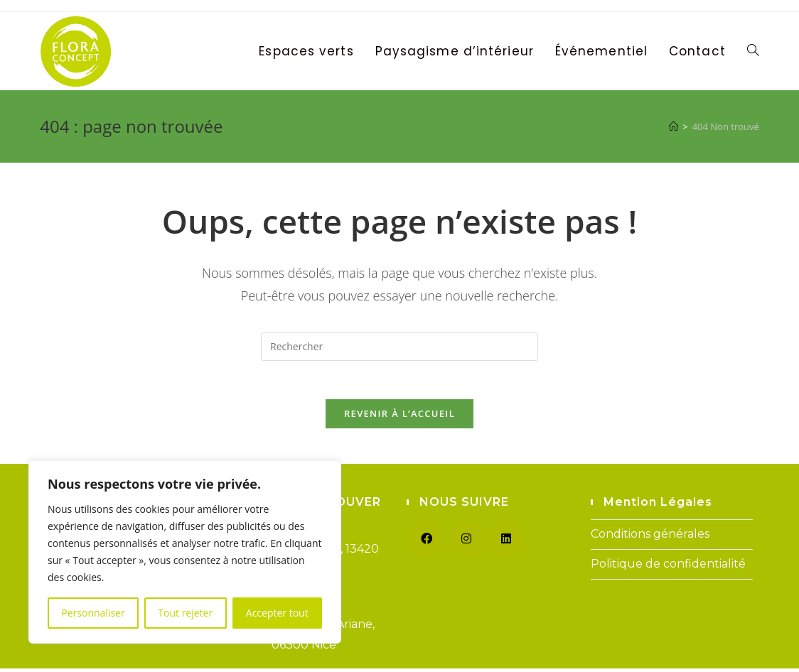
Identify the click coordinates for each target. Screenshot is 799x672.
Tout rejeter (185, 613)
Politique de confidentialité (668, 568)
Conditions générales (650, 538)
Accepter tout (277, 613)
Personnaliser (93, 613)
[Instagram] (466, 543)
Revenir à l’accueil (399, 418)
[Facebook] (427, 543)
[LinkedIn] (506, 543)
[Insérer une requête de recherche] (399, 347)
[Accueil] (674, 126)
